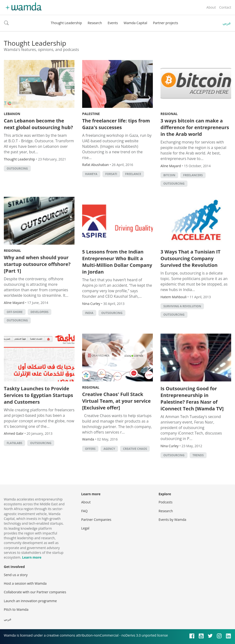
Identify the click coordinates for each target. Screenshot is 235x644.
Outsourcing (17, 168)
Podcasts (166, 502)
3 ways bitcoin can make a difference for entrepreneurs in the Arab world (195, 127)
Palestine (91, 114)
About (211, 7)
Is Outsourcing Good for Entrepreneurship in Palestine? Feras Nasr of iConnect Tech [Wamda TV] (192, 399)
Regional (169, 114)
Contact (225, 7)
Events (113, 23)
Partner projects (165, 23)
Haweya (91, 174)
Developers (40, 312)
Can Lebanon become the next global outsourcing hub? (38, 124)
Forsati (111, 174)
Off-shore (15, 312)
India (89, 313)
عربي (227, 23)
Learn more (32, 557)
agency (109, 449)
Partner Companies (96, 520)
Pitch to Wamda (16, 609)
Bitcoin (169, 175)
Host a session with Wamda (25, 583)
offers (90, 449)
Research (95, 23)
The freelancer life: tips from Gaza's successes (116, 124)
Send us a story (16, 575)
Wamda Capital (136, 23)
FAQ (84, 511)
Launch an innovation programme (30, 601)
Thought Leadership (66, 23)
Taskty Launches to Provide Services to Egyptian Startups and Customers (38, 395)
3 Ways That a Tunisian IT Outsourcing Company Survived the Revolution (190, 258)
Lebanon (12, 114)
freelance (133, 174)
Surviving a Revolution (182, 306)
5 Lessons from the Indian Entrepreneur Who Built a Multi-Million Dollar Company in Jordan (117, 262)
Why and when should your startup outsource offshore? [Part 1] (37, 264)
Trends (198, 455)
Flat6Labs (14, 443)
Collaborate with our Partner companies (35, 592)
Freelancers (193, 175)
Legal (85, 528)
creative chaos (135, 449)
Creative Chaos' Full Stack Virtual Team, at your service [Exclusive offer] (116, 401)
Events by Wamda (172, 520)
